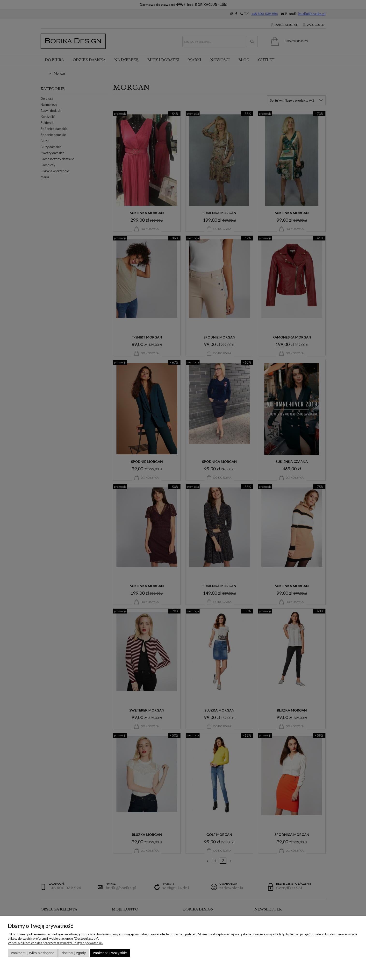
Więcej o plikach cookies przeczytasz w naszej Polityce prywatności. (55, 943)
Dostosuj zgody (74, 953)
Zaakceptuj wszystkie (110, 953)
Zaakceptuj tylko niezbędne (33, 953)
